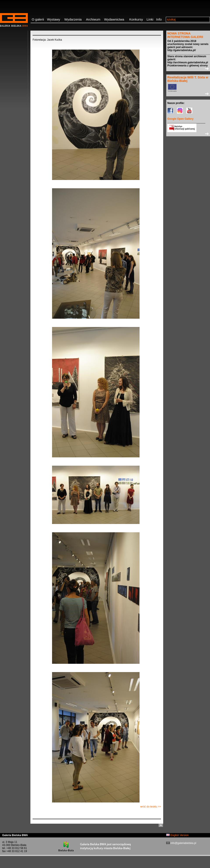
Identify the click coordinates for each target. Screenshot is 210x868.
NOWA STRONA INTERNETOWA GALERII (185, 35)
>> (188, 69)
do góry (161, 825)
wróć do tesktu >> (151, 807)
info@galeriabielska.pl (183, 843)
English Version (177, 835)
